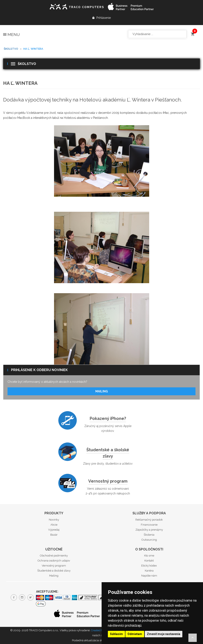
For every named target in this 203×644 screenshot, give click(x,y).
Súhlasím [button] (116, 634)
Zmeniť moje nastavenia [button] (164, 634)
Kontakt (149, 561)
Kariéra (149, 571)
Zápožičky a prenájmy (149, 530)
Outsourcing (149, 540)
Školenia (149, 535)
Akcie (54, 525)
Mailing (102, 391)
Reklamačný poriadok (149, 520)
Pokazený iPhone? (108, 418)
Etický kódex (149, 566)
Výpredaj (54, 530)
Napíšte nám (149, 576)
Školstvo (11, 49)
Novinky (54, 520)
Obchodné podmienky (54, 556)
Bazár (54, 535)
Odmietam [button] (135, 634)
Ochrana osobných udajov (54, 561)
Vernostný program (108, 481)
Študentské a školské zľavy (108, 453)
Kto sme (149, 556)
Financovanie (149, 525)
